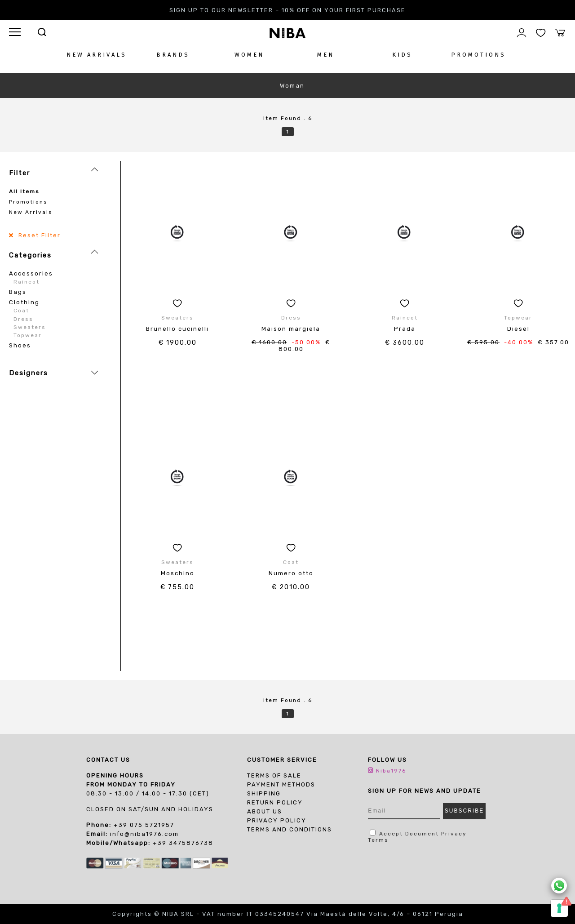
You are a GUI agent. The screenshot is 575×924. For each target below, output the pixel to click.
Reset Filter (38, 235)
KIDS (402, 55)
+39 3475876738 (183, 843)
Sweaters (30, 327)
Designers (29, 373)
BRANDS (173, 55)
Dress (23, 319)
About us (265, 811)
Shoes (20, 345)
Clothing (24, 302)
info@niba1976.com (144, 834)
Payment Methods (281, 784)
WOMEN (249, 55)
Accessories (31, 273)
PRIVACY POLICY (277, 820)
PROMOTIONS (478, 55)
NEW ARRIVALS (97, 55)
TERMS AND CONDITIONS (290, 829)
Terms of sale (274, 775)
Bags (18, 292)
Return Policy (275, 802)
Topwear (28, 335)
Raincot (27, 282)
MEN (326, 55)
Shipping (264, 793)
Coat (21, 311)
